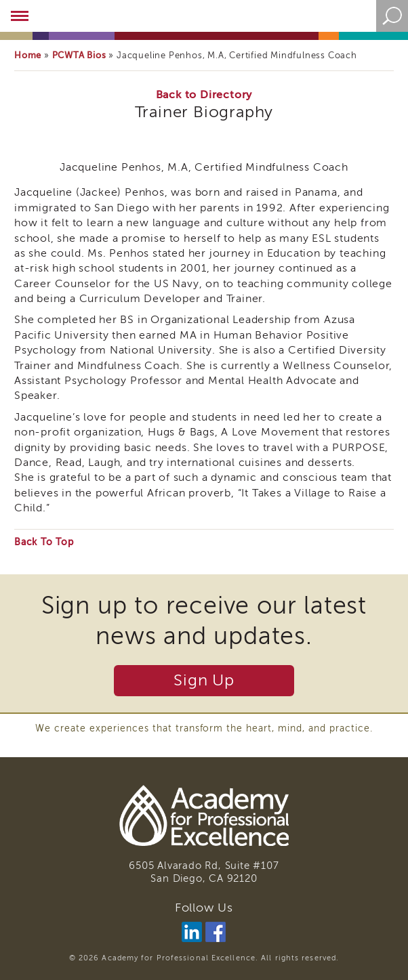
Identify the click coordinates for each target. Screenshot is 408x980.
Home (28, 55)
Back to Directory (204, 95)
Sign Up (204, 680)
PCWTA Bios (79, 55)
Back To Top (44, 542)
